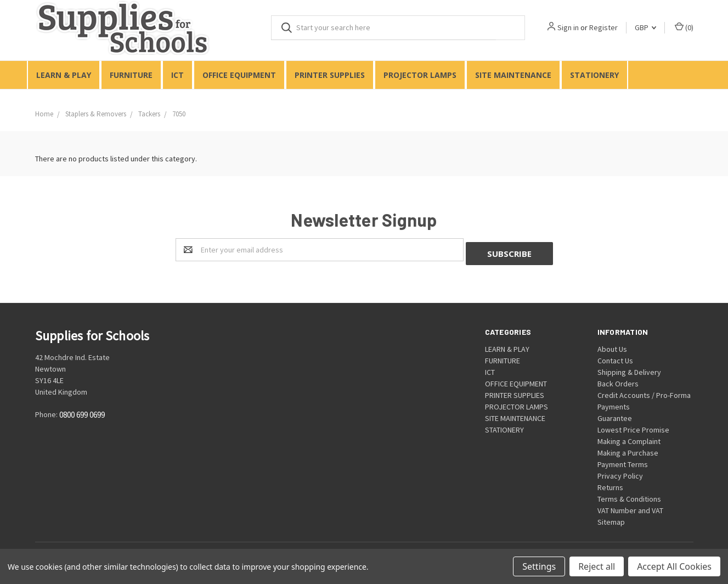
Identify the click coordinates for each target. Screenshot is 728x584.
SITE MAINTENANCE (513, 75)
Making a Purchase (628, 449)
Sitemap (611, 518)
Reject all (597, 566)
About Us (612, 345)
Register (603, 27)
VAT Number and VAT (630, 507)
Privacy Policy (620, 472)
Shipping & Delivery (629, 368)
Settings (539, 566)
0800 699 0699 (82, 411)
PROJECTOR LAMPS (420, 75)
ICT (177, 75)
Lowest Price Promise (633, 426)
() (684, 27)
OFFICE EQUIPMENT (239, 75)
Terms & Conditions (629, 495)
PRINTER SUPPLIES (330, 75)
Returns (610, 484)
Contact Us (615, 357)
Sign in (568, 27)
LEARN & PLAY (64, 75)
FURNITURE (131, 75)
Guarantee (615, 414)
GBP (645, 27)
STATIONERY (594, 75)
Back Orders (618, 380)
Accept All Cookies (674, 566)
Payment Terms (623, 461)
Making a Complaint (629, 437)
